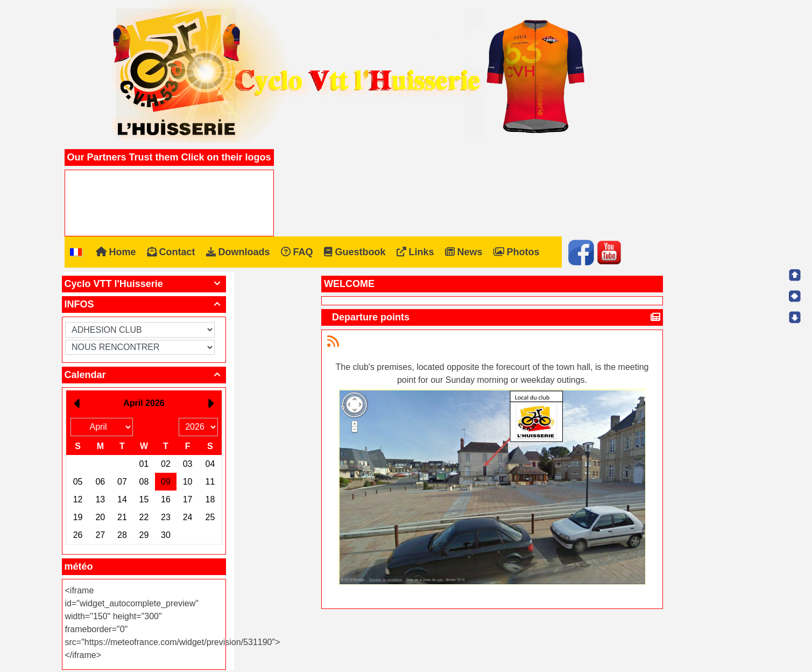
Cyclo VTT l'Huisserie (144, 284)
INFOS (144, 304)
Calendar (144, 375)
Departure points (372, 317)
